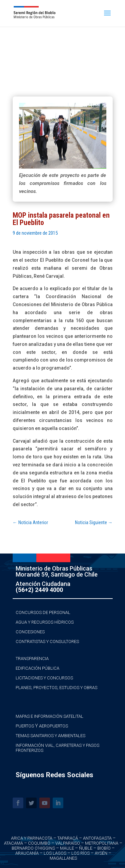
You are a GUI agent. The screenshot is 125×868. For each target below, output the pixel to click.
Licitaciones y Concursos (44, 678)
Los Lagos (55, 853)
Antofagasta (97, 838)
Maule (67, 848)
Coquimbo (39, 843)
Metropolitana (102, 843)
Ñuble (86, 848)
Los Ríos (80, 853)
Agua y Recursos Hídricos (45, 622)
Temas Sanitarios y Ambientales (50, 736)
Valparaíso (68, 843)
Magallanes (63, 858)
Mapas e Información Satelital (49, 716)
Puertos (25, 726)
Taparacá (68, 838)
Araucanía (27, 853)
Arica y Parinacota (32, 838)
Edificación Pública (37, 668)
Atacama (13, 843)
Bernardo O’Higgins (33, 848)
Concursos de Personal (43, 612)
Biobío (104, 848)
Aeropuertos (53, 726)
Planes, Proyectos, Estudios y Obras (56, 688)
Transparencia (32, 659)
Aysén (101, 853)
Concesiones (30, 632)
